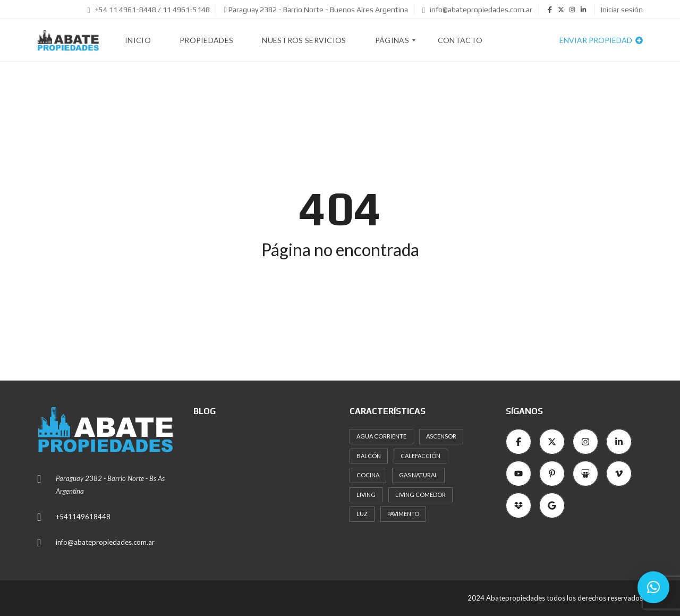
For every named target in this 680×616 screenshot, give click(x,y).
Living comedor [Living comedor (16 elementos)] (420, 495)
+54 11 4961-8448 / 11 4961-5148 (149, 10)
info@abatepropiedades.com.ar (477, 10)
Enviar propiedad (601, 40)
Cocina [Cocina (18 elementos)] (368, 475)
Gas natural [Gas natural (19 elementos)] (418, 475)
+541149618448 (83, 517)
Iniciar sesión (622, 10)
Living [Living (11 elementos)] (366, 495)
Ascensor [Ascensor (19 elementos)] (441, 436)
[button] (653, 587)
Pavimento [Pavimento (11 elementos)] (403, 514)
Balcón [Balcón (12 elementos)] (369, 456)
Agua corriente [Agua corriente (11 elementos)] (381, 436)
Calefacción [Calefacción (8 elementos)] (420, 456)
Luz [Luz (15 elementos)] (362, 514)
